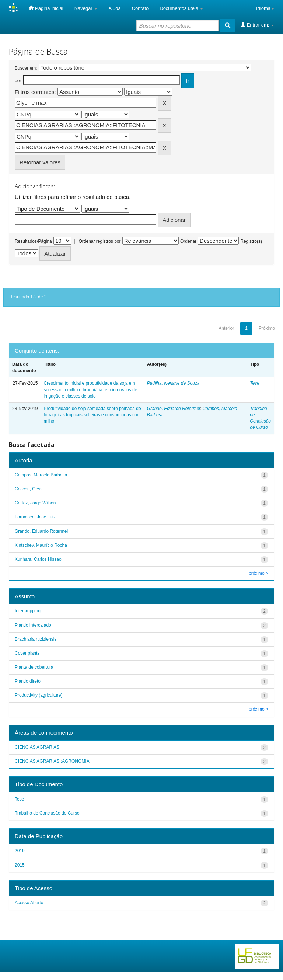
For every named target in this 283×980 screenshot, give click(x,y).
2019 (20, 851)
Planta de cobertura (34, 667)
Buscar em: (26, 68)
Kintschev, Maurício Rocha (41, 545)
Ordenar (188, 241)
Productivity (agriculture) (39, 695)
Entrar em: (257, 25)
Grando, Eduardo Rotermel (174, 409)
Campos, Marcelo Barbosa (41, 475)
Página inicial (46, 8)
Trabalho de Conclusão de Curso (47, 813)
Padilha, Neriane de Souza (173, 383)
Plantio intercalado (33, 625)
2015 (20, 865)
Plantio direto (28, 681)
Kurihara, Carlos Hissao (38, 559)
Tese (255, 383)
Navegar (86, 8)
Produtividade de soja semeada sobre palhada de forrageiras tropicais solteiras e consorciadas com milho (92, 415)
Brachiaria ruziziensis (36, 639)
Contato (140, 8)
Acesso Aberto (29, 903)
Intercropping (28, 611)
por (18, 81)
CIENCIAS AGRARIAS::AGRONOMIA (52, 761)
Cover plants (27, 653)
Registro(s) (251, 241)
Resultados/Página (33, 241)
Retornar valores (40, 162)
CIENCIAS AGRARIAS (37, 747)
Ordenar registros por (99, 241)
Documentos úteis (181, 8)
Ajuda (114, 8)
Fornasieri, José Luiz (35, 517)
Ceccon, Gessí (29, 489)
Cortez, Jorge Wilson (35, 503)
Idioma (265, 8)
